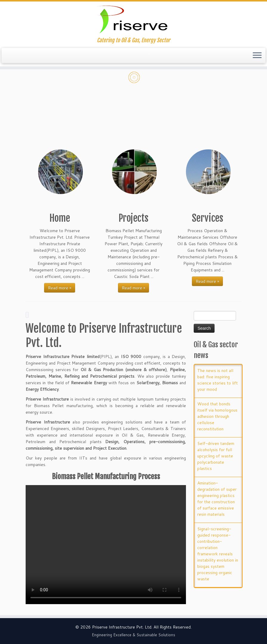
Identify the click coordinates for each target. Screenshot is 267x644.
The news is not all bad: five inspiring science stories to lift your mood (218, 380)
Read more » (60, 288)
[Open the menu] (257, 56)
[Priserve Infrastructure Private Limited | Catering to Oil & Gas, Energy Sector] (133, 19)
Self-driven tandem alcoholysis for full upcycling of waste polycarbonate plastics (216, 456)
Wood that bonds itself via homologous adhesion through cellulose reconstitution (217, 416)
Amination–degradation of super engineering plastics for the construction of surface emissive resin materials (217, 499)
